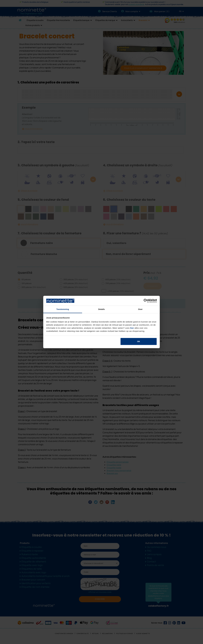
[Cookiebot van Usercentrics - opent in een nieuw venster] (146, 301)
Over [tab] (140, 309)
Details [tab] (102, 309)
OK (139, 341)
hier (132, 328)
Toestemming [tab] (63, 309)
